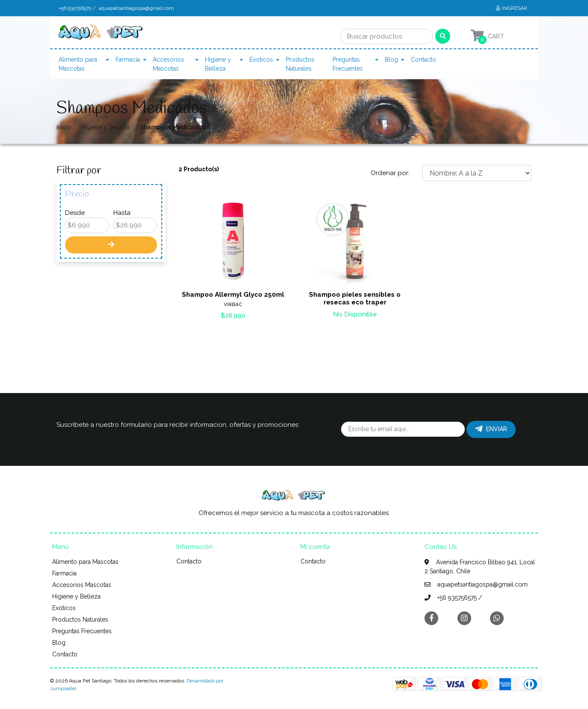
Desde (75, 213)
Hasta (122, 213)
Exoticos (261, 60)
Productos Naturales (300, 64)
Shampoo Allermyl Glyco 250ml (233, 295)
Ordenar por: (390, 173)
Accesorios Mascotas (168, 64)
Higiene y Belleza (218, 64)
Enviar (491, 429)
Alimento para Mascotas (78, 64)
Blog (391, 60)
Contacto (423, 60)
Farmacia (128, 60)
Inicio (64, 127)
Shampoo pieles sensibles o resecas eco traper (355, 298)
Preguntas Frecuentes (348, 64)
